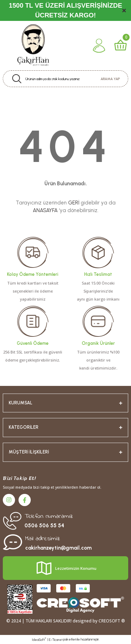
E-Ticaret (56, 640)
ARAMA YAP (110, 79)
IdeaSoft (39, 639)
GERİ (74, 203)
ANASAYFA (45, 210)
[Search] (65, 79)
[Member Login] (99, 46)
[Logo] (33, 46)
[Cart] (121, 46)
